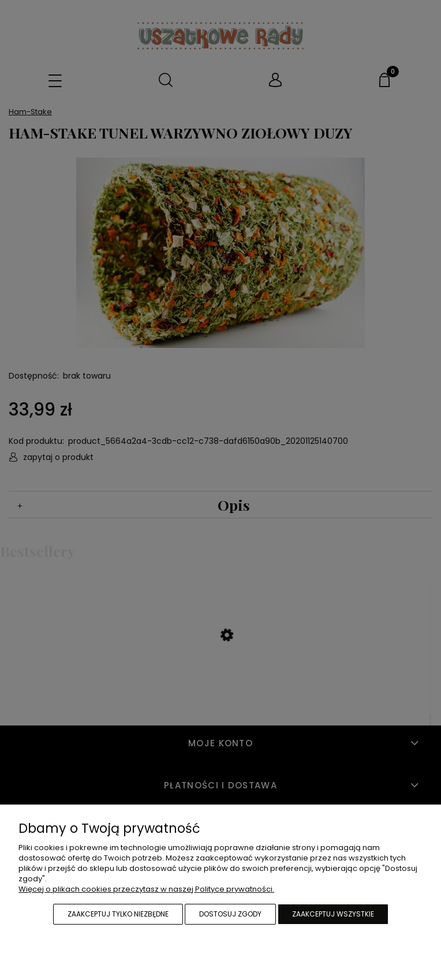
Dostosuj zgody (230, 914)
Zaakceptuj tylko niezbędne (118, 914)
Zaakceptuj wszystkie (333, 914)
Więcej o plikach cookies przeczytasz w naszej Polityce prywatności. (146, 889)
